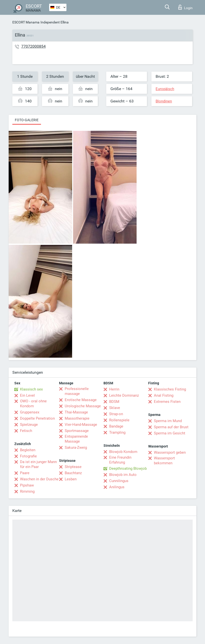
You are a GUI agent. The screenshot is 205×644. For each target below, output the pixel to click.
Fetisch (26, 431)
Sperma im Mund (168, 421)
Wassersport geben (170, 452)
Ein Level (27, 395)
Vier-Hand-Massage (81, 425)
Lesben (71, 479)
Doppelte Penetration (37, 418)
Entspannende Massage (76, 439)
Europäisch (165, 89)
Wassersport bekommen (164, 461)
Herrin (114, 389)
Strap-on (116, 414)
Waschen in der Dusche (39, 479)
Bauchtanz (73, 473)
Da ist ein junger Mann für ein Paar (38, 464)
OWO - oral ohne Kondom (33, 404)
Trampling (117, 432)
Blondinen (164, 101)
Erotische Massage (81, 400)
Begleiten (28, 450)
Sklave (115, 408)
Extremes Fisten (167, 402)
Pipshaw (27, 485)
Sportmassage (77, 431)
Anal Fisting (164, 395)
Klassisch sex (31, 389)
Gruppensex (30, 412)
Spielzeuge (29, 425)
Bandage (116, 426)
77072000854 (33, 46)
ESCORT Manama (26, 22)
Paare (25, 473)
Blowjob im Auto (123, 475)
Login (185, 7)
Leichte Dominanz (124, 395)
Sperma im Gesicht (170, 433)
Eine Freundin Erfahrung (120, 460)
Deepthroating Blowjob (128, 468)
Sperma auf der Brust (171, 427)
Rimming (27, 491)
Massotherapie (77, 418)
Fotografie (28, 456)
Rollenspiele (119, 420)
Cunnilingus (119, 481)
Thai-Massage (76, 412)
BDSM (114, 402)
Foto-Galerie (27, 120)
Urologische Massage (83, 406)
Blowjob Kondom (123, 452)
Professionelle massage (77, 391)
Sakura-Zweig (76, 448)
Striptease (73, 467)
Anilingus (117, 487)
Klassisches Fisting (170, 389)
